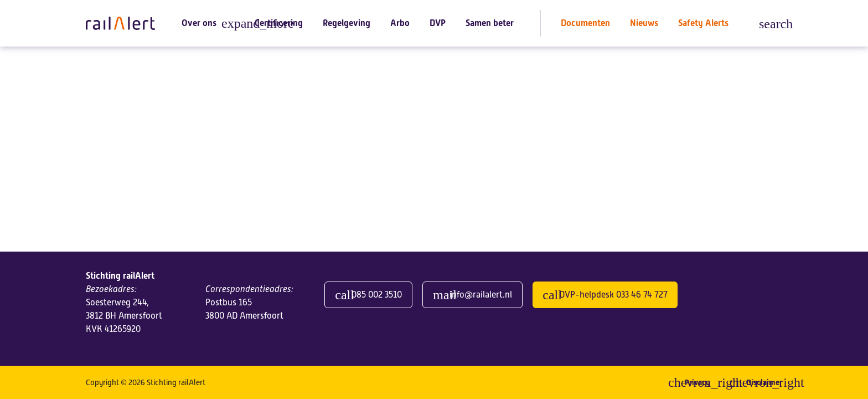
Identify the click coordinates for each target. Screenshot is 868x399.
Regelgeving (347, 23)
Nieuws (644, 23)
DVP (438, 23)
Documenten (585, 23)
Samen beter (490, 23)
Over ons (199, 23)
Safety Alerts (703, 23)
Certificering (279, 23)
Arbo (400, 23)
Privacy (697, 382)
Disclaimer (764, 382)
